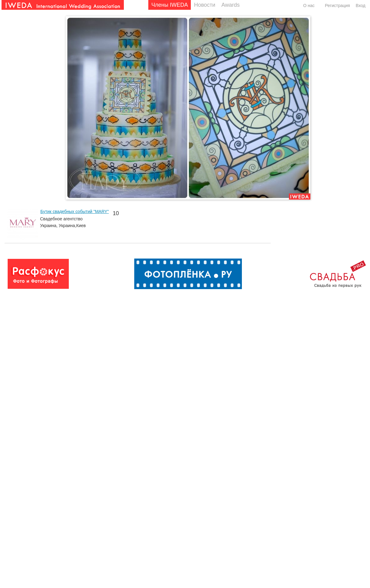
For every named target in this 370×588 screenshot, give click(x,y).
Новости (205, 5)
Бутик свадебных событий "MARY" (75, 211)
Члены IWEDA (170, 5)
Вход (361, 6)
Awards (231, 5)
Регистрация (338, 6)
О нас (309, 6)
